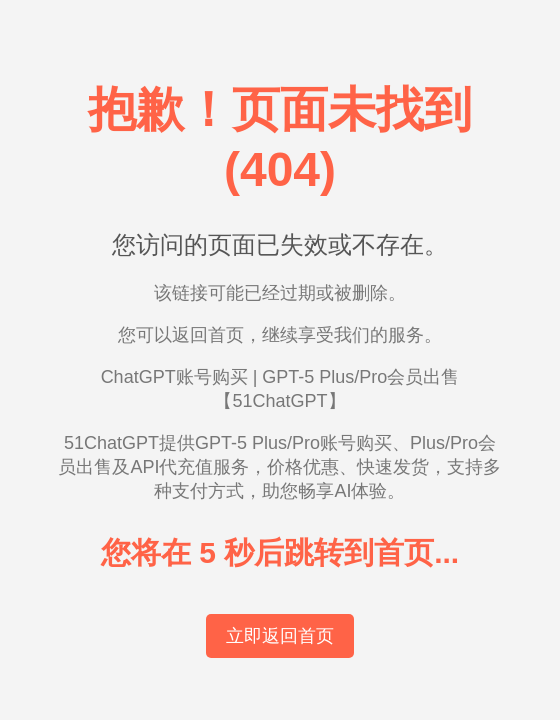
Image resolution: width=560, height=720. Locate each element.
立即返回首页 (280, 636)
